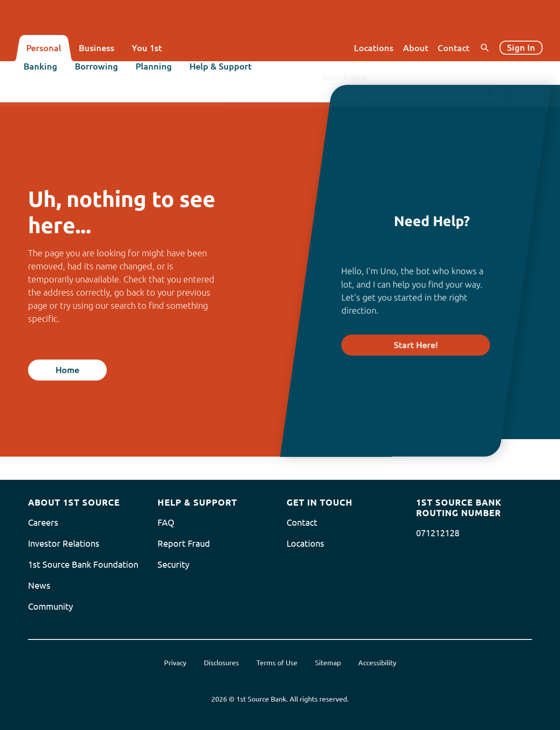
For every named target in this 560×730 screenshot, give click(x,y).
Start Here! (416, 345)
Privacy (175, 663)
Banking (43, 73)
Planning (156, 73)
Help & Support (223, 73)
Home (67, 370)
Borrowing (99, 73)
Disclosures (221, 663)
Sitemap (328, 663)
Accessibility (377, 663)
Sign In (521, 47)
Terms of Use (277, 663)
